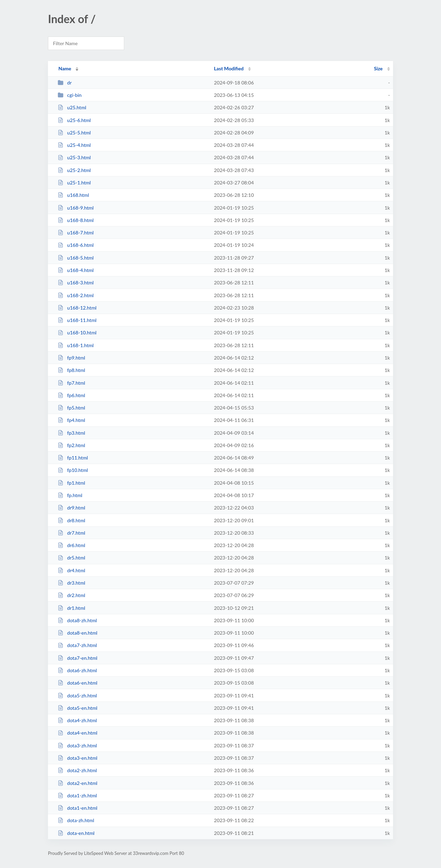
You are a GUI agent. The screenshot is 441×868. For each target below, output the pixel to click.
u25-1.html (74, 183)
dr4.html (71, 570)
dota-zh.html (76, 820)
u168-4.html (76, 270)
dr (65, 83)
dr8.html (71, 520)
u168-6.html (76, 245)
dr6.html (71, 545)
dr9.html (71, 508)
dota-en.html (76, 833)
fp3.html (71, 433)
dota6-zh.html (77, 670)
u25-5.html (74, 133)
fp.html (70, 495)
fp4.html (71, 420)
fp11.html (73, 458)
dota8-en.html (77, 633)
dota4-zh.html (77, 720)
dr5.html (71, 558)
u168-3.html (76, 282)
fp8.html (71, 370)
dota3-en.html (77, 758)
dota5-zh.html (77, 695)
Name (65, 68)
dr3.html (71, 583)
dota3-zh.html (77, 745)
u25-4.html (74, 145)
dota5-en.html (77, 708)
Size (378, 68)
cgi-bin (70, 95)
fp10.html (73, 470)
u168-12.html (77, 308)
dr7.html (71, 533)
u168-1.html (76, 345)
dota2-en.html (77, 783)
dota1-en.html (77, 808)
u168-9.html (76, 208)
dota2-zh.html (77, 770)
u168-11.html (77, 320)
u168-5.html (76, 258)
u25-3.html (74, 157)
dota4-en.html (77, 733)
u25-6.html (74, 120)
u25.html (72, 107)
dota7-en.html (77, 658)
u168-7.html (76, 233)
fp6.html (71, 395)
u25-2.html (74, 170)
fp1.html (71, 483)
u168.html (73, 195)
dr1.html (71, 608)
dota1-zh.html (77, 795)
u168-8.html (76, 220)
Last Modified (229, 68)
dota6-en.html (77, 683)
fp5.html (71, 408)
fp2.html (71, 445)
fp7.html (71, 383)
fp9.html (71, 358)
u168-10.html (77, 332)
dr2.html (71, 595)
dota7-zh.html (77, 645)
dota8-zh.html (77, 620)
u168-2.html (76, 295)
